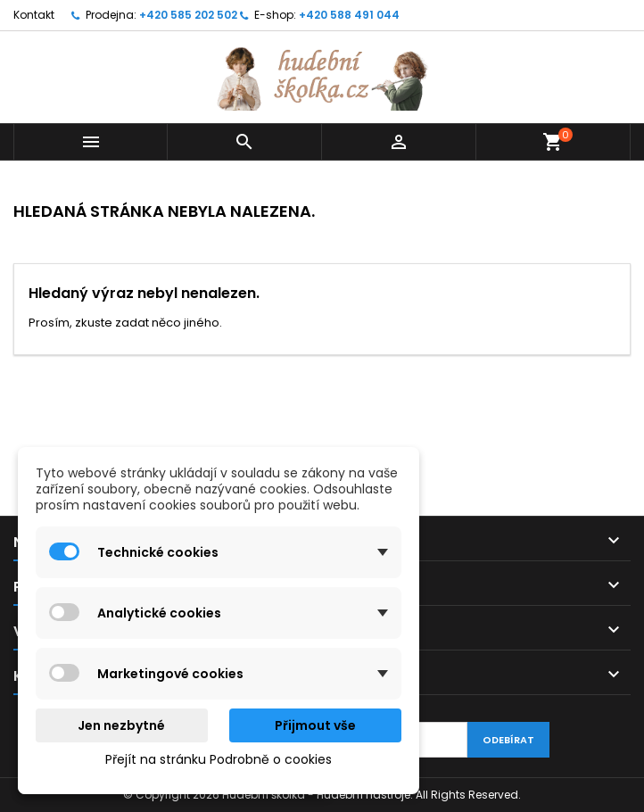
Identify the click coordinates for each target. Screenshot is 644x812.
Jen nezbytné (121, 725)
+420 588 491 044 (349, 15)
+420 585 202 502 (188, 15)
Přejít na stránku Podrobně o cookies (219, 759)
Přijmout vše (315, 725)
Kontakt (34, 15)
